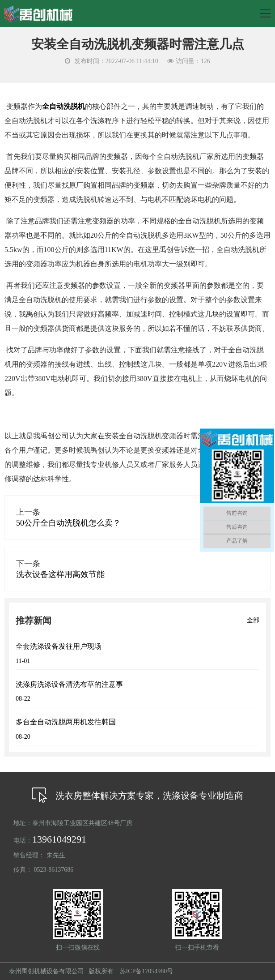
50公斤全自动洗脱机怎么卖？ (68, 523)
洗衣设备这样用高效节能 (60, 574)
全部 (253, 620)
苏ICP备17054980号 (147, 971)
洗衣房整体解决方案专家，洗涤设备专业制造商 (137, 796)
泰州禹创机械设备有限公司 (47, 971)
